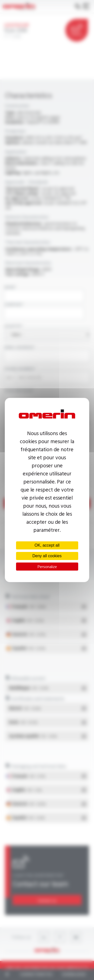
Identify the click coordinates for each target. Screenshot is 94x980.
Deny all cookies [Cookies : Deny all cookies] (47, 556)
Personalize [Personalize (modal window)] (47, 567)
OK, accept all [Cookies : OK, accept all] (47, 545)
